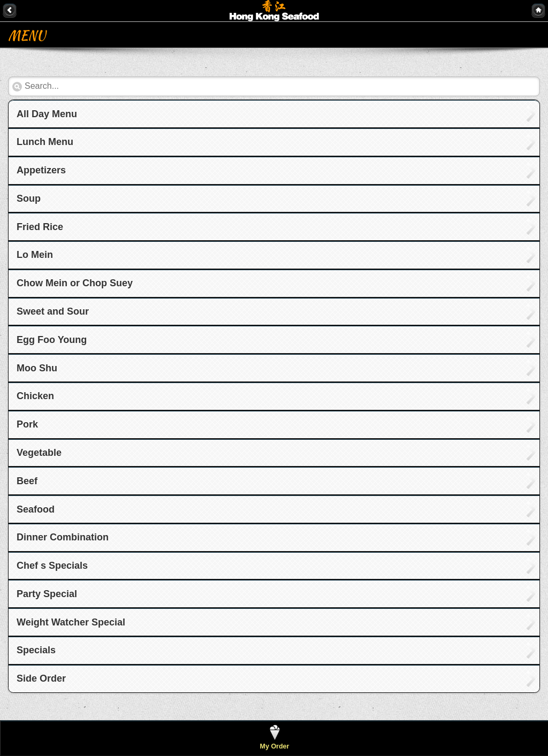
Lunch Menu (45, 142)
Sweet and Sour (53, 311)
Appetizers (41, 170)
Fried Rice (40, 227)
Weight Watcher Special (71, 622)
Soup (29, 198)
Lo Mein (35, 255)
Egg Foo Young (52, 340)
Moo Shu (37, 368)
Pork (27, 424)
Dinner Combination (63, 537)
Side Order (41, 678)
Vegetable (39, 453)
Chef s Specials (52, 566)
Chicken (35, 396)
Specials (36, 650)
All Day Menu (47, 114)
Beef (27, 481)
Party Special (47, 594)
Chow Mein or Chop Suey (75, 283)
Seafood (36, 509)
